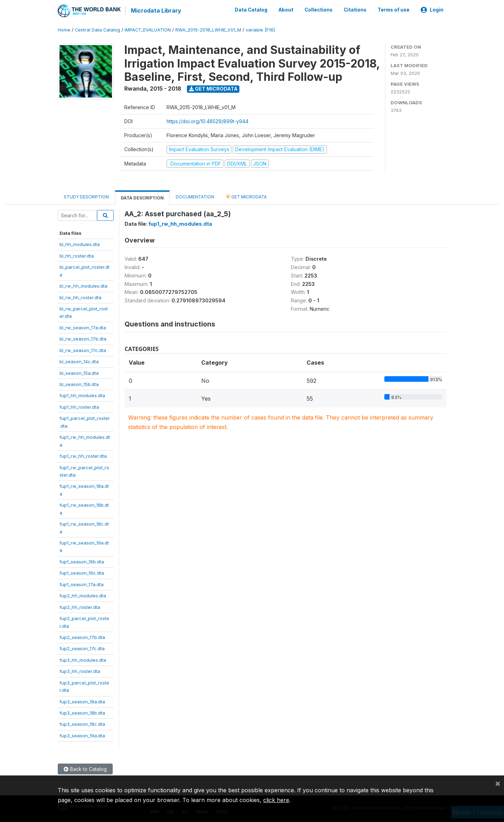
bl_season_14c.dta (79, 361)
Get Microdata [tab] (246, 196)
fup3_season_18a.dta (82, 701)
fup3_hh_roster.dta (80, 671)
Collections (318, 10)
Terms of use (394, 10)
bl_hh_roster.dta (77, 255)
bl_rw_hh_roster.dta (80, 297)
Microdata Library (156, 10)
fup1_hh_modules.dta (82, 395)
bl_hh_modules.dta (80, 244)
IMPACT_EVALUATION (148, 30)
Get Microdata (213, 88)
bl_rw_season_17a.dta (83, 327)
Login (432, 10)
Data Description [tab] (142, 198)
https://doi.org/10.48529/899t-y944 (208, 121)
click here (276, 800)
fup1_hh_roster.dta (79, 407)
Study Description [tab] (86, 196)
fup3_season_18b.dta (82, 712)
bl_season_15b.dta (79, 384)
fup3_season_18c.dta (82, 724)
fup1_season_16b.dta (82, 561)
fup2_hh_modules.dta (83, 595)
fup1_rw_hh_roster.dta (83, 456)
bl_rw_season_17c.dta (83, 350)
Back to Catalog (85, 769)
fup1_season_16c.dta (82, 572)
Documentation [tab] (195, 196)
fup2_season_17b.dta (82, 637)
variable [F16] (260, 30)
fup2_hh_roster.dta (80, 606)
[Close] (498, 783)
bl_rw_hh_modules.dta (83, 286)
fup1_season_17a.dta (82, 584)
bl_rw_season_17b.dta (83, 338)
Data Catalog (251, 10)
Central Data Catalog (97, 30)
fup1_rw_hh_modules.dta (180, 223)
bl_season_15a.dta (79, 372)
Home (64, 30)
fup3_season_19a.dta (82, 735)
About (286, 10)
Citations (355, 10)
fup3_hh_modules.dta (83, 659)
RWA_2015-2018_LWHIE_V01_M (208, 30)
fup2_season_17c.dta (82, 648)
